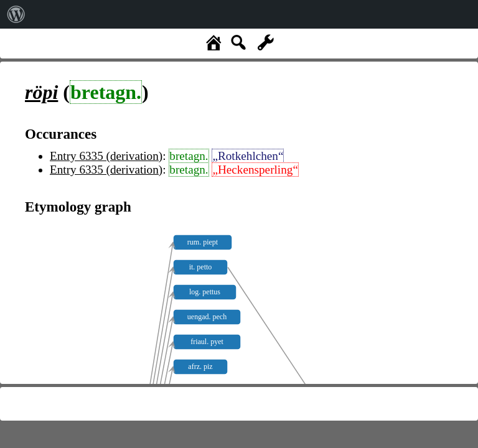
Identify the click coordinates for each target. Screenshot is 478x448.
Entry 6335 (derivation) (106, 156)
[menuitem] (16, 14)
